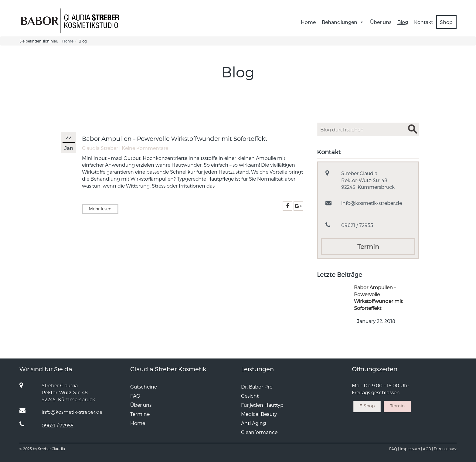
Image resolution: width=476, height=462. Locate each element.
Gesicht (250, 396)
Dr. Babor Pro (257, 387)
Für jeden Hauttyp (262, 405)
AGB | (428, 449)
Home (308, 22)
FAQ (135, 396)
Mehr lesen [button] (100, 209)
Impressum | (411, 449)
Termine (140, 414)
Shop (446, 22)
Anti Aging (253, 423)
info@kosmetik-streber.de (372, 203)
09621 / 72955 (357, 225)
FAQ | (394, 449)
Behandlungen (343, 22)
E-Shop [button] (367, 406)
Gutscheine (144, 387)
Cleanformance (259, 432)
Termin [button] (368, 246)
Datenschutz (445, 449)
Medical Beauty (259, 414)
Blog (403, 22)
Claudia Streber (100, 148)
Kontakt (423, 22)
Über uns (381, 22)
